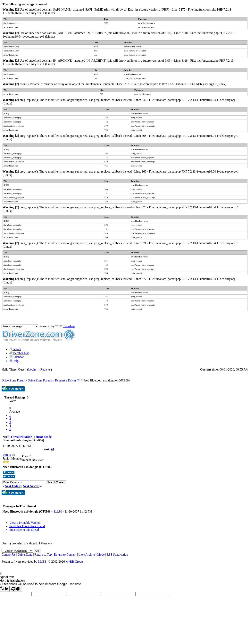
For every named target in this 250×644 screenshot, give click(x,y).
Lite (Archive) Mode (92, 555)
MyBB (42, 562)
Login (32, 369)
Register (46, 369)
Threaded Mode (21, 437)
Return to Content (65, 555)
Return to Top (43, 555)
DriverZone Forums (40, 380)
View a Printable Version (25, 523)
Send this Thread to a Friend (27, 526)
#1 (53, 449)
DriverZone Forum (13, 380)
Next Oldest (13, 486)
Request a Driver (66, 380)
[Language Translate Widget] (20, 326)
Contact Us (9, 555)
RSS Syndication (117, 555)
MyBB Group (74, 562)
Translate (65, 326)
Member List (19, 353)
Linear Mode (43, 437)
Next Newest (31, 486)
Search (15, 349)
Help (14, 361)
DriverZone (25, 555)
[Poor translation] (16, 589)
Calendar (17, 357)
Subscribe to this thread (24, 530)
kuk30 (7, 455)
